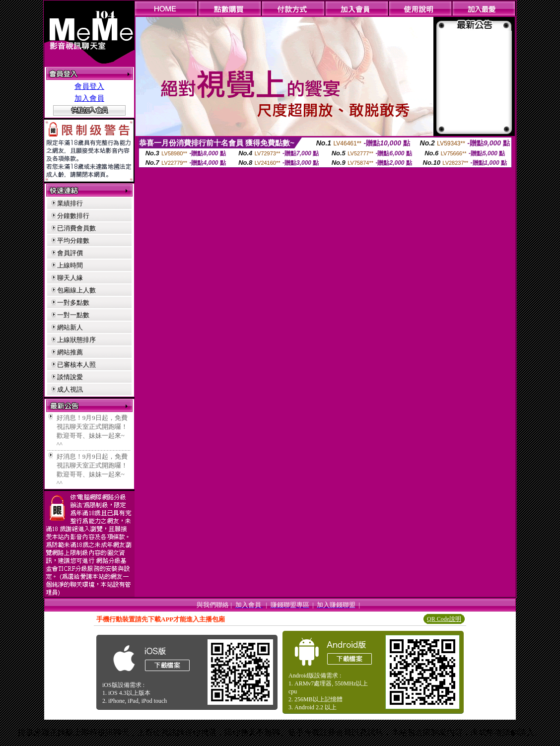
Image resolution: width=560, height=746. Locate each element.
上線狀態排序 (76, 340)
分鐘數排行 (73, 216)
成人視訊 (70, 389)
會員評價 (70, 253)
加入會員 (89, 98)
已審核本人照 (76, 365)
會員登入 (89, 86)
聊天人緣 (70, 278)
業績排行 (70, 203)
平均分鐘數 (73, 240)
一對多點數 (73, 303)
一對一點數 (73, 315)
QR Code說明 (444, 619)
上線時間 (70, 265)
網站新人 (70, 327)
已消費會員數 (76, 228)
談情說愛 (70, 377)
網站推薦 (70, 352)
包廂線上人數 (76, 290)
